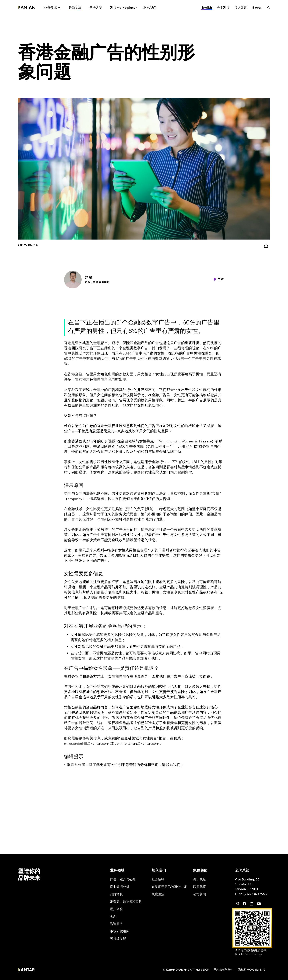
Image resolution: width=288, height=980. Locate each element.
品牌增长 (116, 894)
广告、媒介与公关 (123, 880)
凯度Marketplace (123, 8)
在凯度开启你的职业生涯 (169, 887)
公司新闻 (200, 894)
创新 (113, 917)
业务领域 (50, 8)
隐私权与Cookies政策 (252, 970)
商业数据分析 (120, 887)
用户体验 (116, 909)
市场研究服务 (120, 932)
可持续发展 (118, 939)
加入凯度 (241, 8)
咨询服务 (116, 924)
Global (257, 8)
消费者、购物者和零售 (126, 902)
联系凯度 (200, 887)
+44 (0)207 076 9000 (252, 894)
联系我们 (150, 8)
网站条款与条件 (223, 970)
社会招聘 (158, 880)
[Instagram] (237, 905)
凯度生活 (158, 894)
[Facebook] (244, 905)
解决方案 (96, 8)
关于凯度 (223, 8)
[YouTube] (252, 905)
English (207, 8)
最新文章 (75, 8)
